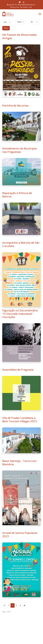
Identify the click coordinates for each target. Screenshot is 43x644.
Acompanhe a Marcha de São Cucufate (21, 244)
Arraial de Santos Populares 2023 (20, 534)
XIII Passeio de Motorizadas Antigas (19, 36)
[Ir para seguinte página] (20, 605)
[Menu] (40, 14)
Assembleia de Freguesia (18, 370)
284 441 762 (13, 5)
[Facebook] (20, 2)
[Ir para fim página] (24, 605)
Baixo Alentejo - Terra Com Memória (19, 463)
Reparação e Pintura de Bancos (17, 195)
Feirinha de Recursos (15, 105)
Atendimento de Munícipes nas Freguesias (20, 150)
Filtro (6, 28)
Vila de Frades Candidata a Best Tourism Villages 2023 (19, 419)
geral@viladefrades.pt (27, 5)
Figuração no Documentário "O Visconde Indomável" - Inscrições (20, 314)
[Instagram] (24, 2)
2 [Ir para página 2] (16, 605)
